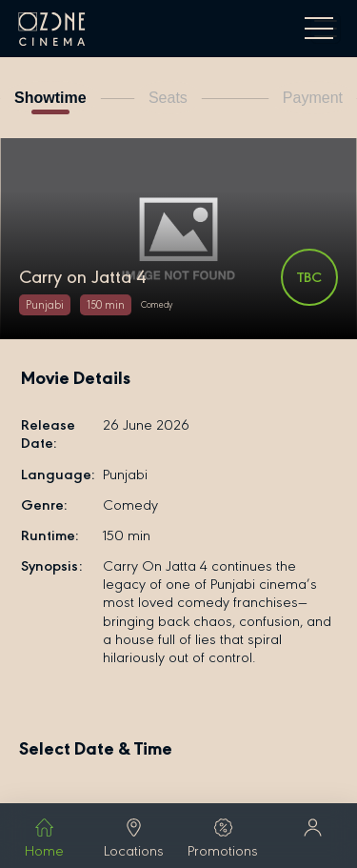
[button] (312, 829)
